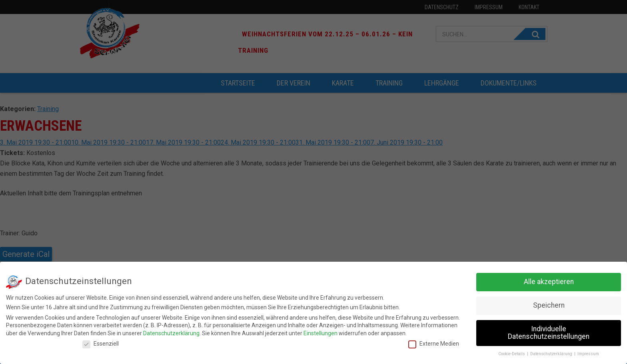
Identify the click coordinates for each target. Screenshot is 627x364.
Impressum (588, 352)
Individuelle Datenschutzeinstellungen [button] (549, 331)
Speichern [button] (549, 303)
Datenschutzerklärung (171, 331)
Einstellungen (320, 331)
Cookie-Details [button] (512, 352)
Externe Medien (434, 341)
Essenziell (101, 341)
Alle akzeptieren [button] (549, 280)
